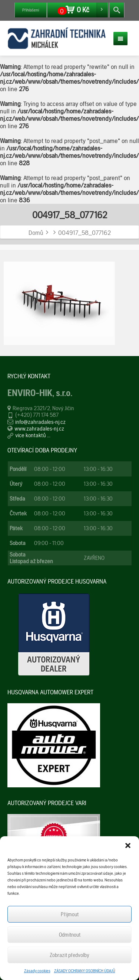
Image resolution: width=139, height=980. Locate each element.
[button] (128, 846)
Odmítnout (70, 935)
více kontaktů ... (33, 435)
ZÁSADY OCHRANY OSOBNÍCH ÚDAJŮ (85, 971)
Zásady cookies (37, 971)
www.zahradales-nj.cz (39, 428)
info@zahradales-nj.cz (40, 422)
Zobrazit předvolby (69, 955)
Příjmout (70, 914)
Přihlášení (31, 10)
